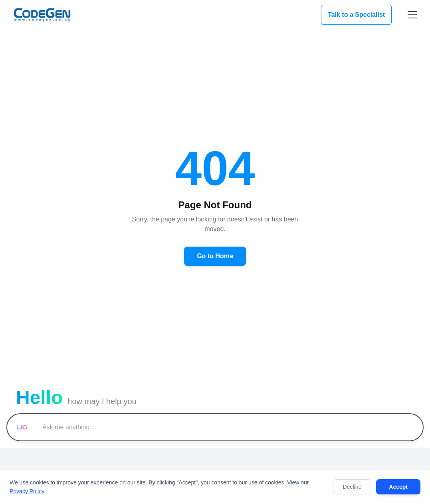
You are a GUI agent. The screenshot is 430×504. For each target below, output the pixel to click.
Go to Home (215, 256)
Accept (398, 487)
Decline (352, 487)
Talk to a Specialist (356, 15)
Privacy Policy (27, 491)
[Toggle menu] (412, 15)
